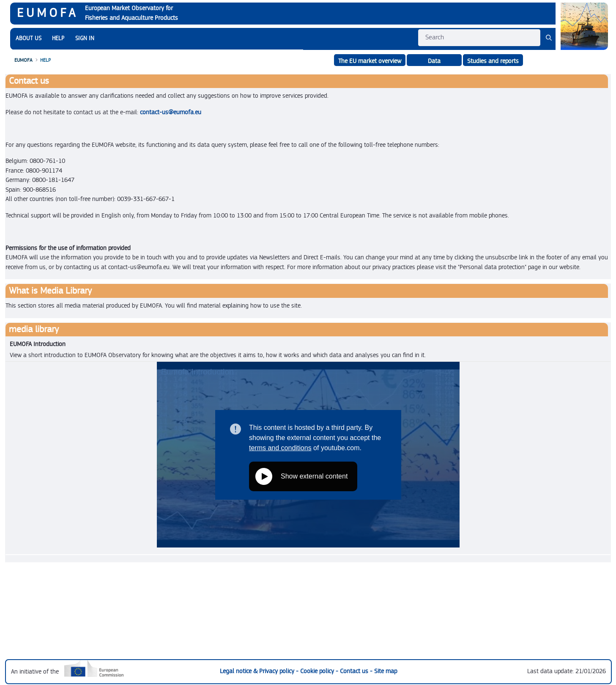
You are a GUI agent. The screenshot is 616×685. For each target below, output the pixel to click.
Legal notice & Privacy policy (258, 671)
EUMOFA (48, 13)
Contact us (355, 671)
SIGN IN (85, 39)
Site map (386, 671)
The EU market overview (370, 61)
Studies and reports (493, 61)
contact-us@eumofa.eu (171, 112)
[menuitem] (29, 39)
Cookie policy (318, 671)
